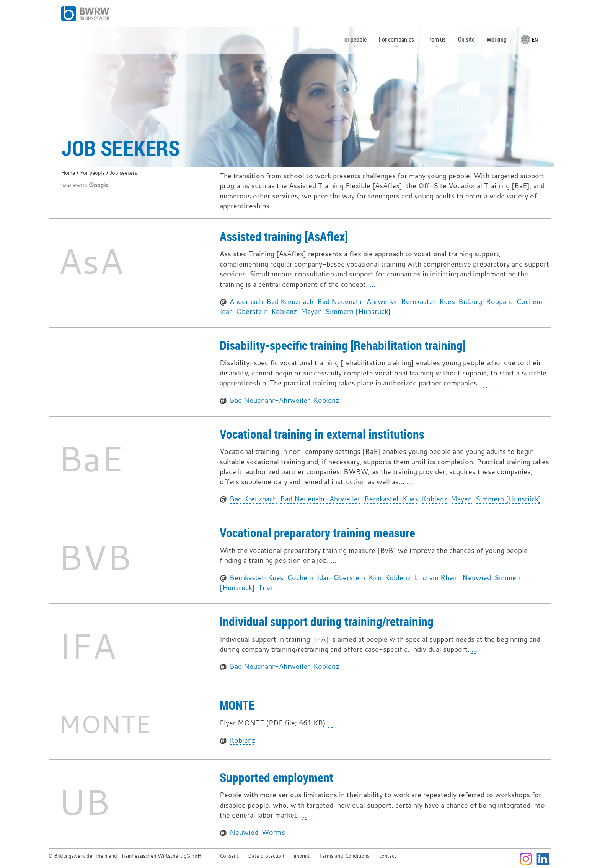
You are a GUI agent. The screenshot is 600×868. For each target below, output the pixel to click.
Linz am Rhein (437, 578)
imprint (302, 856)
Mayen (311, 311)
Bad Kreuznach (290, 302)
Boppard (499, 302)
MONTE (237, 705)
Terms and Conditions (344, 856)
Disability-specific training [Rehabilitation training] (343, 345)
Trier (266, 588)
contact (388, 856)
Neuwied (477, 578)
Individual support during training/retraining (327, 621)
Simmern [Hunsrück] (358, 311)
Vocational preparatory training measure (317, 532)
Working (497, 39)
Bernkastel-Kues (428, 302)
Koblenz (284, 311)
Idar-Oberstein (244, 311)
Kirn (375, 578)
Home (68, 173)
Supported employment (276, 777)
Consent (229, 856)
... (373, 284)
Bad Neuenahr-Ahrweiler (357, 302)
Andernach (246, 302)
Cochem (529, 302)
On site (466, 39)
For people (92, 173)
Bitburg (470, 302)
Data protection (266, 856)
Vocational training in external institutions (322, 434)
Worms (273, 832)
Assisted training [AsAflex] (284, 236)
